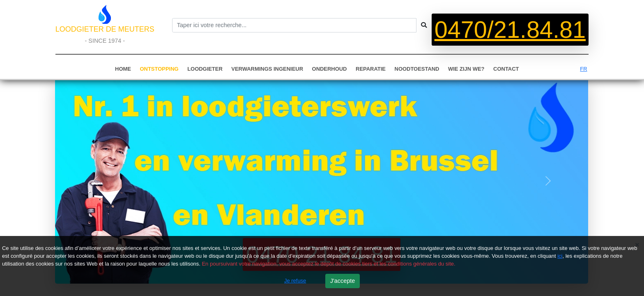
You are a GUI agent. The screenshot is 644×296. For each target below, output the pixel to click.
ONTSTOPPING (159, 69)
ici (560, 256)
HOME (123, 69)
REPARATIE (371, 69)
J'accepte (343, 281)
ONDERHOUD (330, 69)
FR (583, 69)
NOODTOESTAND (417, 69)
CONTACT (506, 69)
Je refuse (295, 281)
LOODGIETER (205, 69)
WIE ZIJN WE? (466, 69)
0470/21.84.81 (510, 30)
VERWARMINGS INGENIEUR (267, 69)
